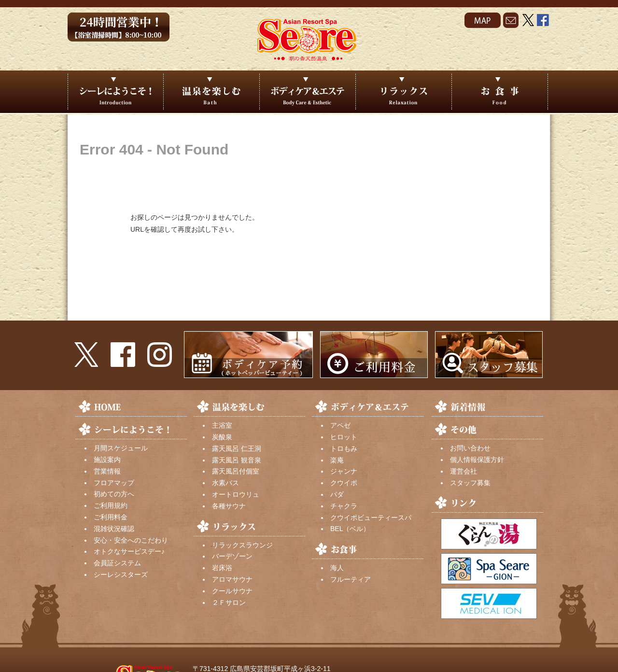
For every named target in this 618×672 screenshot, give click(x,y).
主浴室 (222, 425)
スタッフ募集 (470, 483)
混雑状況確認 (114, 529)
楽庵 (337, 460)
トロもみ (344, 448)
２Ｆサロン (229, 602)
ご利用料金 (111, 517)
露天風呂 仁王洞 (237, 448)
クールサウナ (232, 591)
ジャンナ (344, 471)
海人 (337, 568)
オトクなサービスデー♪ (129, 551)
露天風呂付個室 (236, 471)
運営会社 (463, 471)
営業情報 (107, 471)
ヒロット (344, 437)
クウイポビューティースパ (371, 518)
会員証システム (117, 563)
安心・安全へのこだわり (131, 540)
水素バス (225, 483)
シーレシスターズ (121, 574)
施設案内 (107, 460)
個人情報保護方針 (477, 460)
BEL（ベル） (350, 529)
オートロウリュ (236, 494)
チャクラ (344, 506)
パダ (337, 494)
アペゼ (340, 425)
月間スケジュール (121, 448)
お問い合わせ (470, 448)
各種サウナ (229, 506)
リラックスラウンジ (242, 545)
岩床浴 (222, 568)
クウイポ (344, 483)
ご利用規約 (111, 505)
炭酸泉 (222, 437)
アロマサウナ (232, 579)
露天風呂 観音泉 (237, 460)
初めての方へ (114, 494)
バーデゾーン (232, 556)
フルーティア (351, 579)
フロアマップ (114, 483)
